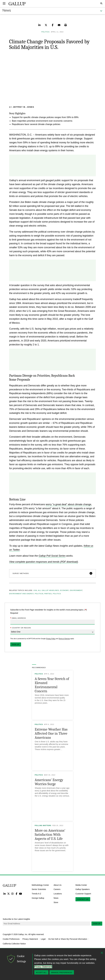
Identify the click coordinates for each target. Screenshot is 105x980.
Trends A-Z (36, 894)
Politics (57, 594)
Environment (76, 590)
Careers (57, 889)
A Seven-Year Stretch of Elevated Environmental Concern (52, 685)
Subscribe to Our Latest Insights (16, 919)
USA (35, 590)
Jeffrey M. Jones (24, 107)
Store (56, 902)
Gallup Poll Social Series (52, 556)
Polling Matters (43, 825)
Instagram (13, 894)
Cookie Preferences (11, 939)
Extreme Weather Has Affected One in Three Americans (51, 733)
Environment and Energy (21, 594)
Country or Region (21, 628)
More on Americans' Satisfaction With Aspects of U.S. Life (50, 835)
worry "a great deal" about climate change (68, 504)
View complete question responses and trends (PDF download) (44, 562)
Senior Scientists (39, 889)
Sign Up (97, 924)
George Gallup (38, 898)
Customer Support (83, 894)
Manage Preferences (62, 972)
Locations (58, 894)
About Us (58, 885)
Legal (43, 939)
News (56, 898)
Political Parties (43, 594)
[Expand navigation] (4, 3)
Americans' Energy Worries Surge (49, 782)
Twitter (8, 894)
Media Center (81, 885)
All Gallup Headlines (48, 590)
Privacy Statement (30, 939)
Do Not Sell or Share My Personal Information (68, 939)
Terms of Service (64, 638)
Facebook (16, 894)
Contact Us (83, 899)
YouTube (21, 894)
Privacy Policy (51, 638)
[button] (52, 573)
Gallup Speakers (83, 889)
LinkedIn (4, 894)
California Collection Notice (14, 944)
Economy (64, 590)
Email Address (18, 618)
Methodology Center (40, 885)
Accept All (41, 972)
